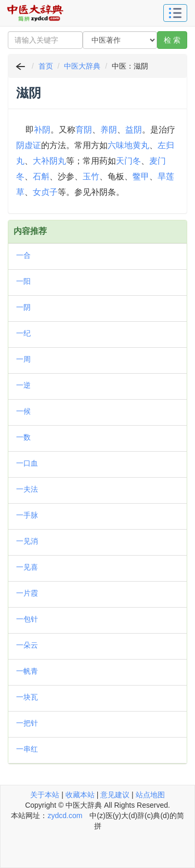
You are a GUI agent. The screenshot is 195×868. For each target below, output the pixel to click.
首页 (46, 66)
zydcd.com (65, 816)
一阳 (23, 281)
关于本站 (45, 795)
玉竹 (91, 176)
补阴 (42, 130)
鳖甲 (141, 176)
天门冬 (128, 161)
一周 (23, 359)
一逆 (23, 385)
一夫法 (27, 489)
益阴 (134, 130)
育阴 (84, 130)
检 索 (172, 40)
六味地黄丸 (128, 145)
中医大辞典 (82, 66)
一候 (23, 411)
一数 (23, 437)
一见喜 (27, 567)
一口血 (27, 463)
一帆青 (27, 671)
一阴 (23, 307)
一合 (23, 255)
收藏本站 (80, 795)
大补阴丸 (49, 161)
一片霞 (27, 593)
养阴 (109, 130)
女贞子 (45, 192)
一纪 (23, 333)
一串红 (27, 749)
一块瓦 (27, 697)
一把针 (27, 723)
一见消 (27, 541)
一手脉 (27, 515)
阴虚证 (29, 145)
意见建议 (115, 795)
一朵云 (27, 645)
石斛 (41, 176)
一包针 (27, 619)
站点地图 (150, 795)
